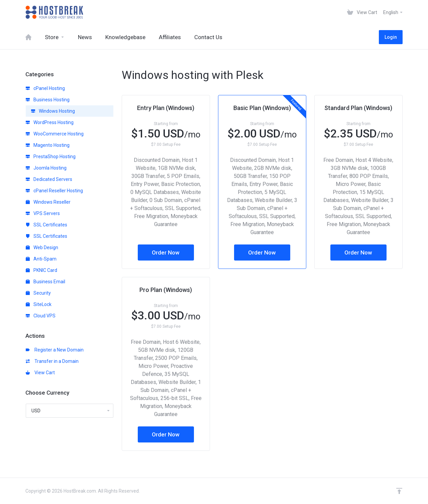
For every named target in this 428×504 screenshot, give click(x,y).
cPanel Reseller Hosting (54, 191)
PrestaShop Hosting (51, 157)
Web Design (42, 247)
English (393, 12)
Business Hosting (48, 100)
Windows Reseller (48, 202)
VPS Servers (43, 213)
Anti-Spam (41, 259)
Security (38, 293)
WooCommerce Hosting (55, 134)
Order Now (166, 253)
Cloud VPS (41, 316)
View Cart (40, 373)
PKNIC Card (41, 270)
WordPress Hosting (50, 122)
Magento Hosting (48, 145)
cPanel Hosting (45, 88)
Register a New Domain (55, 350)
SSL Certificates (46, 225)
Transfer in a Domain (52, 361)
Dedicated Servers (49, 179)
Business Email (45, 282)
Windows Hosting (53, 111)
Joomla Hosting (46, 168)
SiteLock (39, 304)
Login (391, 37)
